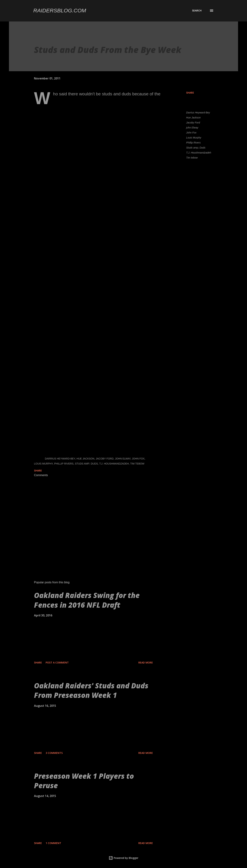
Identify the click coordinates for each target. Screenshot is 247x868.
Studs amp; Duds (196, 148)
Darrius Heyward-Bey (198, 113)
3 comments (54, 753)
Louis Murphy (194, 138)
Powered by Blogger (124, 858)
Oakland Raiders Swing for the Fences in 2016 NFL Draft (87, 600)
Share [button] (190, 93)
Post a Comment (57, 662)
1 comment (53, 843)
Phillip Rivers (193, 143)
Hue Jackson (193, 118)
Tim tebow (192, 158)
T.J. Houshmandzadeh (199, 153)
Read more (146, 662)
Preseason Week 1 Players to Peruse (84, 781)
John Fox (191, 133)
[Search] (197, 11)
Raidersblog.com (60, 10)
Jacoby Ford (193, 123)
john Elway (192, 128)
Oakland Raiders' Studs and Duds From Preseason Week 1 (91, 690)
